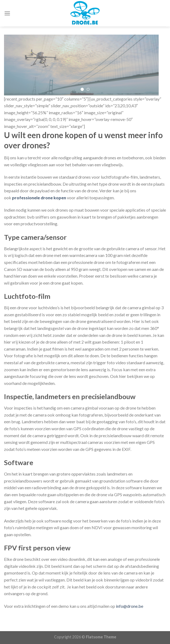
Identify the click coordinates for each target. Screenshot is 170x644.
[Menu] (7, 13)
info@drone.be (130, 606)
